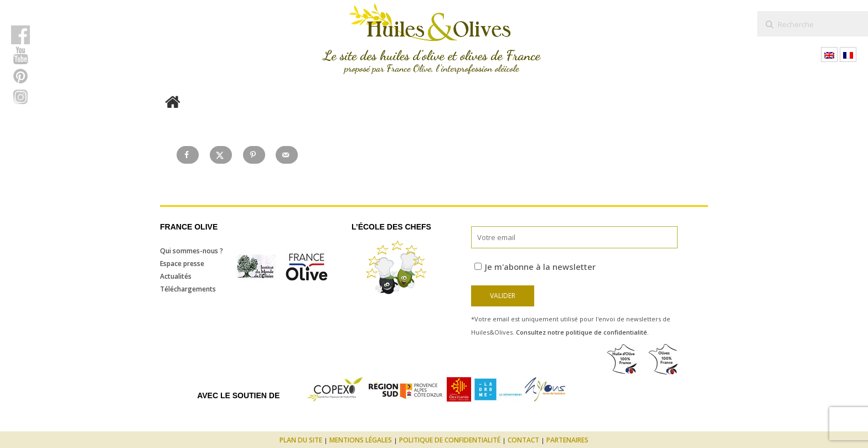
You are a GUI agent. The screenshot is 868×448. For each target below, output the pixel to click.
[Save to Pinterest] (254, 155)
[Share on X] (221, 155)
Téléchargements (188, 289)
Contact (523, 440)
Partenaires (567, 440)
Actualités (176, 276)
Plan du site (301, 440)
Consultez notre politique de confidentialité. (582, 332)
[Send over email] (287, 155)
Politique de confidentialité (450, 440)
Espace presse (182, 264)
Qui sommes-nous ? (192, 251)
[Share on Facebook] (188, 155)
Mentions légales (361, 440)
